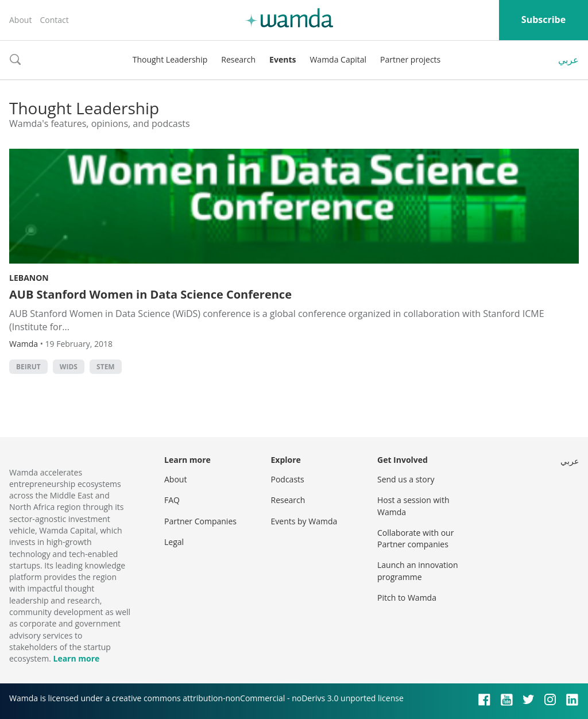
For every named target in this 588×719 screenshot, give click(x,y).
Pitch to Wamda (407, 598)
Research (238, 59)
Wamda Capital (338, 59)
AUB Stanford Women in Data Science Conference (150, 294)
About (20, 20)
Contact (54, 20)
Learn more (76, 658)
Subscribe (543, 20)
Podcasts (288, 479)
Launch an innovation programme (418, 571)
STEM (106, 367)
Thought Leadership (170, 59)
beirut (28, 367)
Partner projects (410, 59)
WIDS (69, 367)
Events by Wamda (304, 521)
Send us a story (406, 479)
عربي (568, 60)
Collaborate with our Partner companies (415, 538)
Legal (174, 542)
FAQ (172, 500)
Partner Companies (200, 521)
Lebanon (29, 278)
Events (283, 59)
